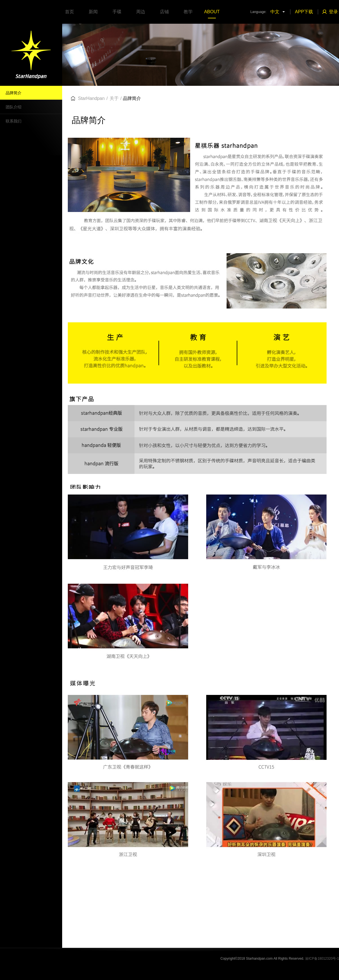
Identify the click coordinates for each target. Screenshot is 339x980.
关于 (114, 98)
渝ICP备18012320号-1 (322, 959)
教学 (188, 12)
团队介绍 (14, 107)
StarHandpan (91, 98)
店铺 (164, 12)
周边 (141, 12)
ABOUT (212, 12)
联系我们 (14, 121)
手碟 (117, 12)
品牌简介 (14, 93)
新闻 (93, 12)
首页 (69, 12)
